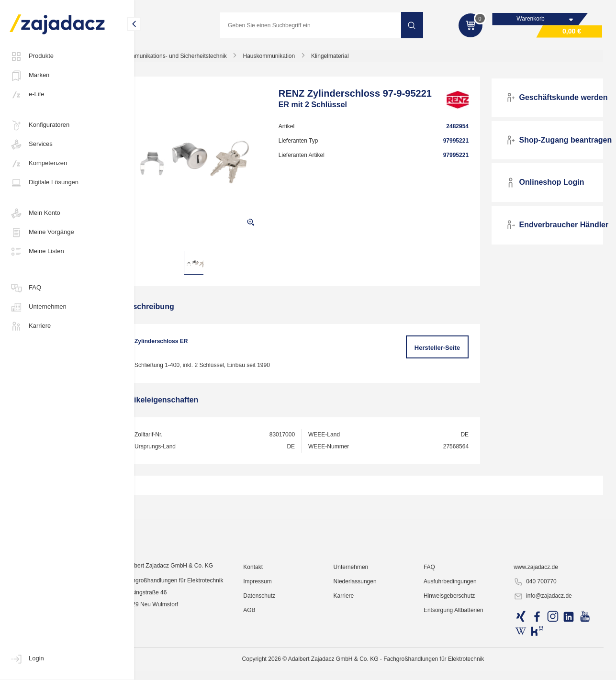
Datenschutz (277, 668)
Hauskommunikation (292, 59)
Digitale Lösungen (44, 183)
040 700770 (540, 654)
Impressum (275, 654)
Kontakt (271, 639)
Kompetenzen (38, 164)
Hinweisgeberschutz (458, 668)
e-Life (27, 95)
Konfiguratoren (39, 125)
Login (27, 659)
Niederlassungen (369, 654)
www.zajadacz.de (541, 639)
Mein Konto (35, 213)
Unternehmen (38, 307)
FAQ (25, 288)
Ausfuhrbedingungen (459, 654)
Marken (29, 76)
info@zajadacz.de (548, 669)
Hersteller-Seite (443, 351)
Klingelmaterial (353, 59)
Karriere (30, 326)
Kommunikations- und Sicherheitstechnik (198, 59)
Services (31, 145)
